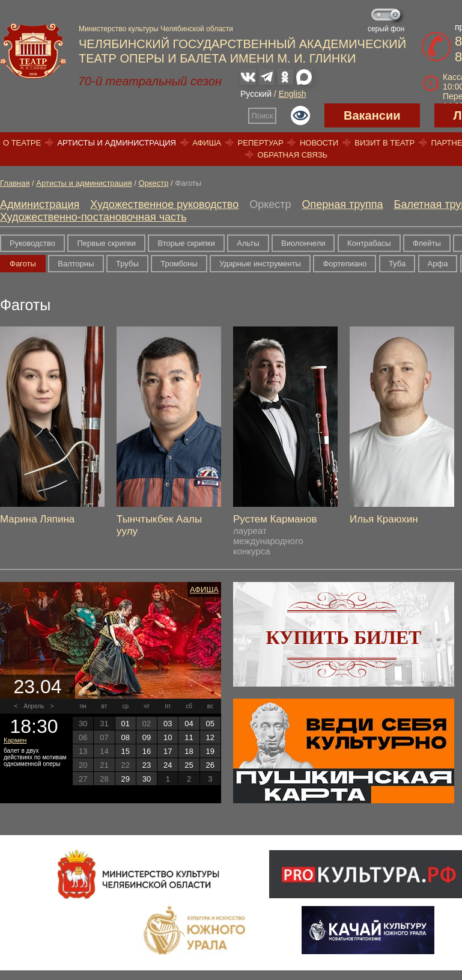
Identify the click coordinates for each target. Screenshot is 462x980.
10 (168, 737)
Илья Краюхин (384, 519)
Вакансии (372, 115)
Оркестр (153, 183)
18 (189, 751)
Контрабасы (369, 243)
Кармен (15, 740)
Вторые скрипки (186, 243)
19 (210, 751)
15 (125, 751)
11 (189, 737)
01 (125, 724)
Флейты (427, 243)
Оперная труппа (343, 204)
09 (147, 737)
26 (210, 765)
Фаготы (23, 264)
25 (189, 765)
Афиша (207, 143)
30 (147, 779)
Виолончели (303, 243)
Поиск (263, 116)
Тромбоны (179, 264)
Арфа (438, 264)
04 (189, 724)
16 (147, 751)
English (293, 94)
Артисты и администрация (117, 143)
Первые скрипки (106, 243)
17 (168, 751)
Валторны (76, 264)
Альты (248, 243)
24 (168, 765)
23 (147, 765)
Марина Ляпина (37, 519)
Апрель (34, 706)
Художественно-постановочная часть (93, 217)
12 (210, 737)
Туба (397, 264)
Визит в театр (384, 143)
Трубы (127, 264)
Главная (15, 183)
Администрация (40, 204)
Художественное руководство (164, 204)
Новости (319, 143)
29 (125, 779)
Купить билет (344, 637)
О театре (22, 143)
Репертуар (261, 143)
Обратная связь (293, 155)
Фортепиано (345, 264)
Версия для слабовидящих (300, 115)
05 (210, 724)
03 (168, 724)
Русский (256, 94)
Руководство (32, 243)
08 (125, 737)
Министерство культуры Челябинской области (156, 29)
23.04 (37, 687)
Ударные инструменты (260, 264)
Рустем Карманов (275, 519)
